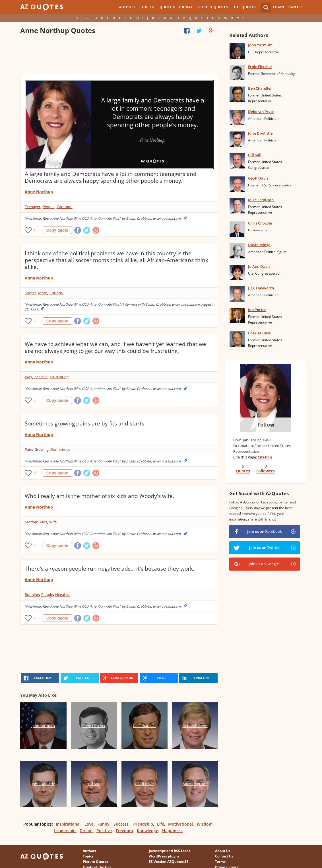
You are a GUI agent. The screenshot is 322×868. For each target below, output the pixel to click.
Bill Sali (255, 155)
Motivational (180, 824)
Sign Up (295, 7)
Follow (266, 425)
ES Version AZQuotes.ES (169, 862)
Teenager (33, 207)
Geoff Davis (258, 178)
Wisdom (205, 824)
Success (121, 824)
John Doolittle (260, 133)
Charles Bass (259, 333)
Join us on (265, 531)
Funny (104, 824)
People (48, 207)
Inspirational (68, 824)
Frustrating (59, 377)
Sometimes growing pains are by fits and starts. (85, 423)
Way (28, 377)
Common (65, 207)
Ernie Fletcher (260, 67)
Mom (43, 293)
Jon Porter (257, 310)
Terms (220, 862)
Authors (127, 7)
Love (89, 824)
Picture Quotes (213, 7)
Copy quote (57, 230)
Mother (31, 522)
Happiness (172, 831)
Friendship (143, 824)
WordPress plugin (164, 856)
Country (56, 293)
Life (161, 824)
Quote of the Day (176, 7)
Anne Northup (39, 192)
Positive (104, 831)
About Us (223, 851)
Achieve (41, 377)
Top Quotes (245, 7)
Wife (53, 522)
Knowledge (147, 831)
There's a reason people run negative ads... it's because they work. (110, 569)
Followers (266, 471)
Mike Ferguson (261, 200)
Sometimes (60, 449)
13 (36, 230)
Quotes (243, 471)
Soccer (30, 293)
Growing (42, 449)
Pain (28, 449)
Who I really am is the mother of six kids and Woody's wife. (99, 496)
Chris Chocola (260, 223)
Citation (265, 457)
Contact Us (224, 856)
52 (36, 473)
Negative (63, 595)
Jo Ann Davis (259, 266)
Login (278, 7)
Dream (86, 831)
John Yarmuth (260, 45)
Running (32, 595)
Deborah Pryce (261, 112)
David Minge (259, 245)
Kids (43, 522)
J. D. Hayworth (261, 288)
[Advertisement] (119, 55)
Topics (148, 7)
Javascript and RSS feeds (170, 851)
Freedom (124, 831)
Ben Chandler (260, 88)
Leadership (65, 831)
